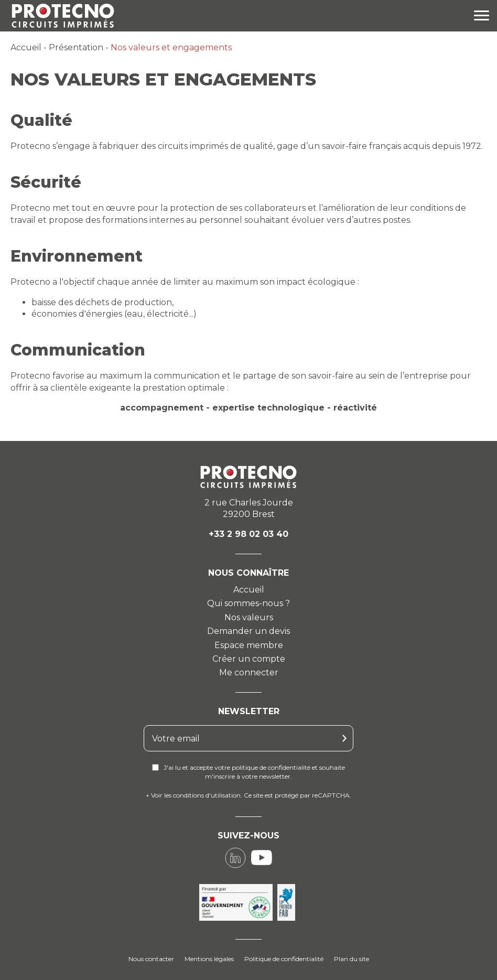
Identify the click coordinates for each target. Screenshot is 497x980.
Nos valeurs (249, 617)
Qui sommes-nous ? (248, 603)
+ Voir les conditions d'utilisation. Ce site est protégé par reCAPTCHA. (248, 795)
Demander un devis (248, 631)
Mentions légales (209, 959)
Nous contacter (151, 959)
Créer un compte (249, 659)
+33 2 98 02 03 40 (248, 534)
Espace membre (249, 645)
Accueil (26, 47)
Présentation (76, 47)
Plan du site (352, 959)
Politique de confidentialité (284, 959)
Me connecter (249, 672)
